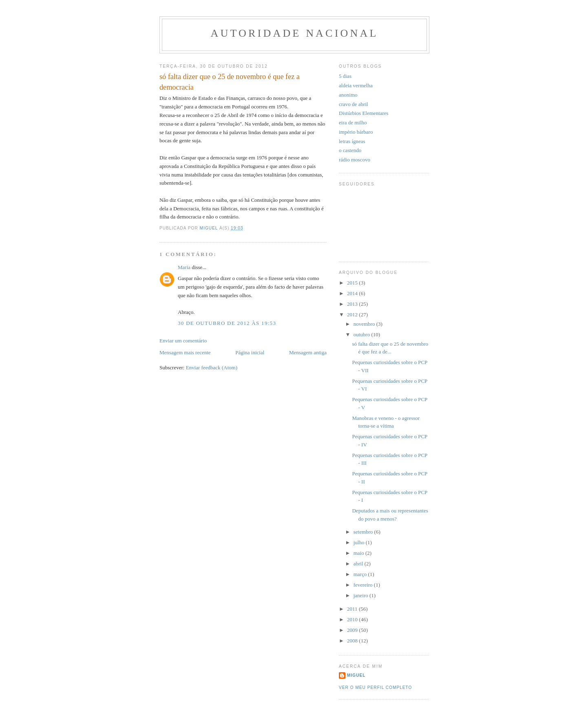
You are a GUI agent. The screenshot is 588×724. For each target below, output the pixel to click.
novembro (365, 324)
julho (360, 542)
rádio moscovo (355, 160)
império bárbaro (356, 132)
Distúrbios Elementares (364, 113)
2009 (353, 630)
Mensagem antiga (308, 352)
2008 (353, 641)
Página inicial (250, 352)
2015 (353, 283)
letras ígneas (352, 141)
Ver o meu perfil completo (376, 688)
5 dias (345, 76)
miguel (356, 675)
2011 (353, 609)
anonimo (348, 95)
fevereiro (364, 585)
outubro (363, 334)
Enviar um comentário (183, 341)
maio (359, 553)
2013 (353, 304)
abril (359, 564)
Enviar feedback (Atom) (212, 368)
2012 (353, 315)
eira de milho (353, 123)
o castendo (350, 150)
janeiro (361, 595)
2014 (353, 293)
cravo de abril (353, 104)
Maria (184, 267)
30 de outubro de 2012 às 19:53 (227, 323)
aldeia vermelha (356, 85)
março (361, 574)
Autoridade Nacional (294, 33)
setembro (364, 532)
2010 (353, 619)
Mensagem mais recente (185, 352)
